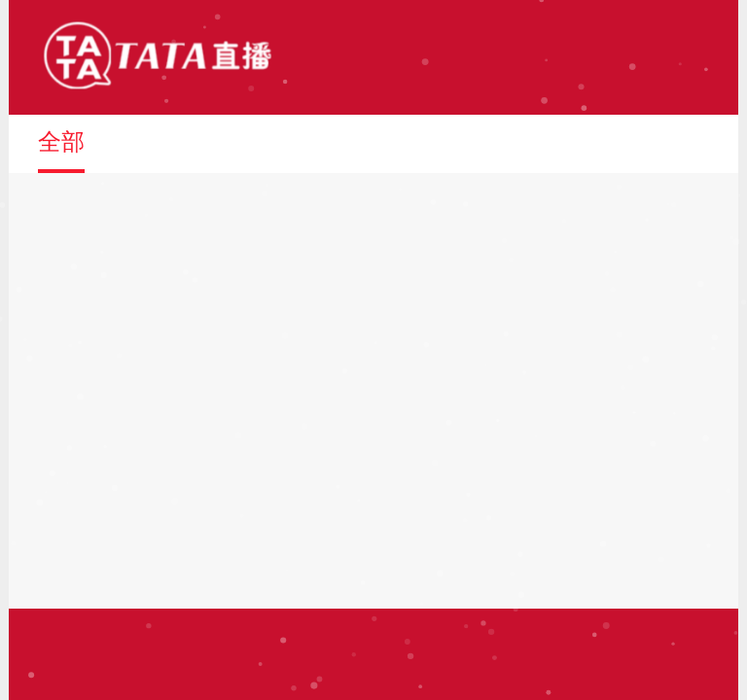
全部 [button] (61, 141)
